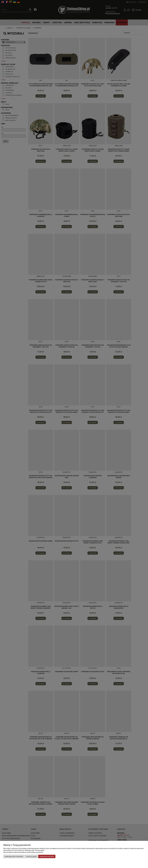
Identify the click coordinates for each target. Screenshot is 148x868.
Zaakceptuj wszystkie (47, 856)
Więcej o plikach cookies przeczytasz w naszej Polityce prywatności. (23, 852)
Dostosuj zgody (31, 856)
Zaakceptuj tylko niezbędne (14, 856)
